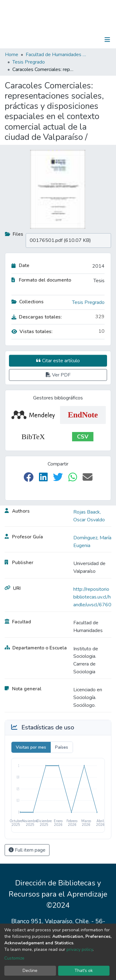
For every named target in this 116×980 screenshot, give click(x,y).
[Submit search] (75, 40)
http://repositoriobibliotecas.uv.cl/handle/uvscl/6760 (92, 597)
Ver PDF (58, 375)
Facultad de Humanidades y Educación (57, 55)
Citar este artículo (58, 361)
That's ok (84, 971)
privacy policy (80, 949)
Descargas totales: (37, 317)
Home (12, 55)
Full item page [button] (27, 850)
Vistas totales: (32, 332)
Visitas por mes (31, 747)
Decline (30, 971)
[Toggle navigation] (107, 40)
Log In (88, 40)
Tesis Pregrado (29, 62)
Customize (14, 958)
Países (62, 747)
